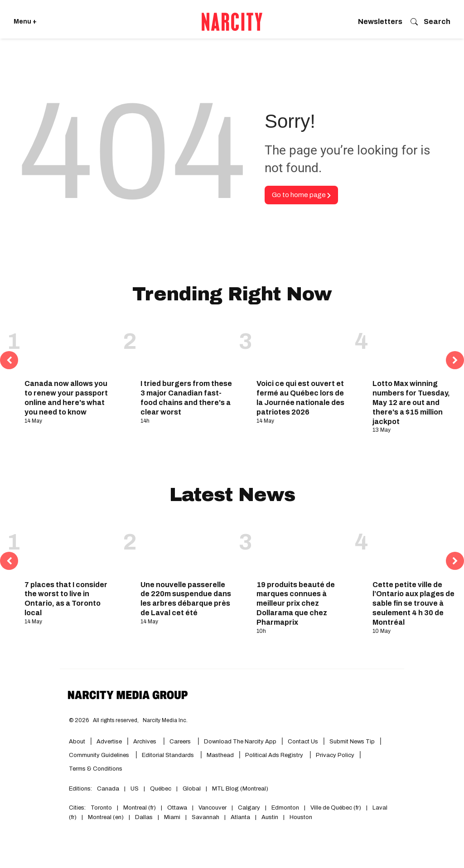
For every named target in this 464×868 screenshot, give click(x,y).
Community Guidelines (100, 755)
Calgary (249, 808)
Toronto (101, 808)
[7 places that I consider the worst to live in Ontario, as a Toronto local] (70, 548)
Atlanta (240, 817)
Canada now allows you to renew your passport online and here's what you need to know (66, 398)
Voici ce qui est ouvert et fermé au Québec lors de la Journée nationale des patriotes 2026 (300, 398)
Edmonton (285, 808)
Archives (145, 742)
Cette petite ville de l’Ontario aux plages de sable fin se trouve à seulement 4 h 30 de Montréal (413, 603)
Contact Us (303, 742)
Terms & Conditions (96, 769)
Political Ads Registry (275, 755)
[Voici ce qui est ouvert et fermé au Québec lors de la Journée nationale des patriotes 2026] (302, 347)
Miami (172, 817)
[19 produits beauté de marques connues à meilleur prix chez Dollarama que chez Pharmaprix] (302, 548)
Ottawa (177, 808)
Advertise (109, 742)
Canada (108, 789)
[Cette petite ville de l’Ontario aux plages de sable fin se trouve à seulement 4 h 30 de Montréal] (418, 548)
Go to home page (301, 195)
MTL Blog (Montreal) (240, 789)
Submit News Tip (352, 742)
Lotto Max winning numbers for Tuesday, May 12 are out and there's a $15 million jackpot (411, 402)
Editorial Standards (169, 755)
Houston (301, 817)
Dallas (144, 817)
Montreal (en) (106, 817)
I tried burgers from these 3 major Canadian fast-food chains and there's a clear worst (186, 398)
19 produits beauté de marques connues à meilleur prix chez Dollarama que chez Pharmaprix (296, 603)
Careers (180, 742)
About (77, 742)
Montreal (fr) (140, 808)
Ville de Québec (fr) (336, 808)
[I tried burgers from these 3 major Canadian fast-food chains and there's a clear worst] (186, 347)
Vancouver (213, 808)
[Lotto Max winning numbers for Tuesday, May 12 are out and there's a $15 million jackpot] (418, 347)
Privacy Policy (335, 755)
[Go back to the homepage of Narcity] (232, 22)
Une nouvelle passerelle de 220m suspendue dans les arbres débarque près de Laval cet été (186, 599)
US (135, 789)
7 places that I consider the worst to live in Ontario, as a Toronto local (66, 599)
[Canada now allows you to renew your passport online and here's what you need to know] (70, 347)
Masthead (220, 755)
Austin (270, 817)
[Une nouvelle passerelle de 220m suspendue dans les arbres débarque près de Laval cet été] (186, 548)
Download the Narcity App (240, 742)
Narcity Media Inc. (165, 720)
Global (192, 789)
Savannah (205, 817)
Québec (161, 789)
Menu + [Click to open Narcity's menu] (25, 22)
